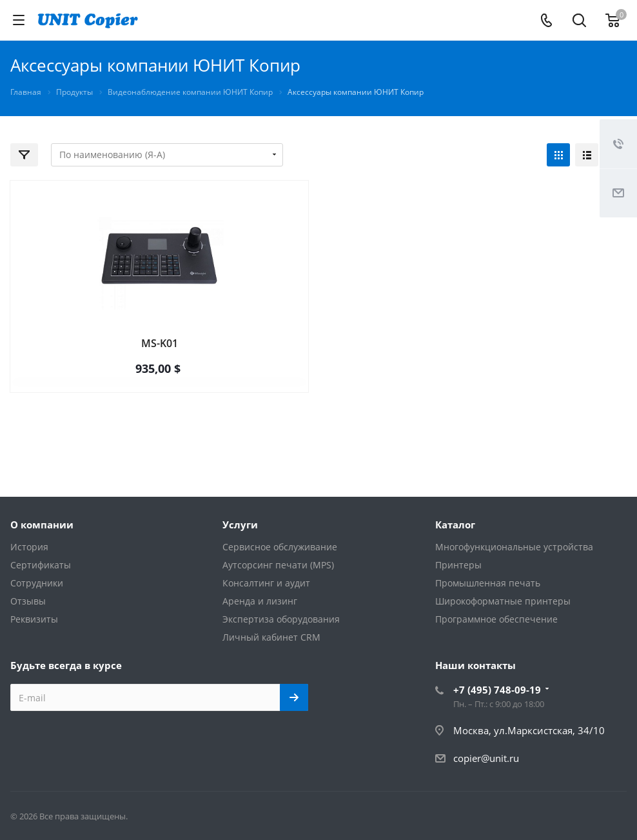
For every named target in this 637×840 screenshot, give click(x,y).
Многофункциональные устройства (514, 547)
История (29, 547)
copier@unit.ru (486, 758)
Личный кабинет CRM (271, 637)
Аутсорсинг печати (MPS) (278, 565)
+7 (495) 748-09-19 (497, 690)
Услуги (240, 525)
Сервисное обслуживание (280, 547)
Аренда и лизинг (260, 601)
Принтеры (458, 565)
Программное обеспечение (496, 619)
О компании (42, 525)
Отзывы (28, 601)
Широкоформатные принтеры (503, 601)
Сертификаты (41, 565)
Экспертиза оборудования (281, 619)
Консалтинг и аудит (266, 583)
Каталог (455, 525)
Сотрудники (37, 583)
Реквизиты (34, 619)
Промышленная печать (488, 583)
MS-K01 (160, 343)
